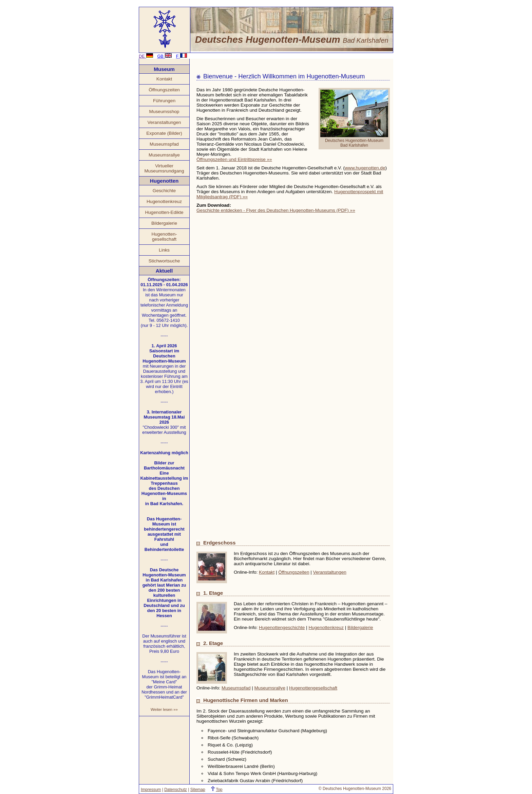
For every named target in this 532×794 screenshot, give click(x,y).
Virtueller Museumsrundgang (164, 168)
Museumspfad (164, 144)
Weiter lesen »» (164, 709)
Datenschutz (176, 790)
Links (164, 250)
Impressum (151, 790)
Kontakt (164, 79)
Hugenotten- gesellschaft (164, 237)
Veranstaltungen (164, 122)
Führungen (164, 101)
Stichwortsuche (164, 261)
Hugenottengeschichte (282, 627)
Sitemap (198, 790)
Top (219, 790)
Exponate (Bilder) (164, 133)
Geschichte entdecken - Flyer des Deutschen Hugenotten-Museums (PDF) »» (276, 210)
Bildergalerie (164, 223)
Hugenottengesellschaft (313, 688)
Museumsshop (164, 112)
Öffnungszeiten (164, 90)
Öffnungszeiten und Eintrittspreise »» (234, 159)
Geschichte (164, 191)
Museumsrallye (164, 155)
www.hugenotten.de (365, 168)
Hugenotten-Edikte (164, 212)
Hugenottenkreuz (164, 201)
